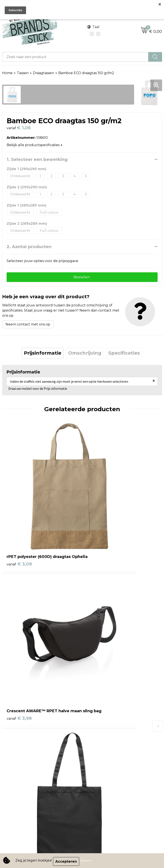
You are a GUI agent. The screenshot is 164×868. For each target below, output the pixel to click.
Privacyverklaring (17, 771)
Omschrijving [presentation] (85, 355)
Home (7, 73)
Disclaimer (11, 778)
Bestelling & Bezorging (104, 701)
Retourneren (96, 714)
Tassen (23, 73)
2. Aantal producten (29, 247)
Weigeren (88, 861)
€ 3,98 (99, 516)
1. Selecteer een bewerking (37, 159)
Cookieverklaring (17, 765)
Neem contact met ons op (28, 326)
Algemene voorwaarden (23, 758)
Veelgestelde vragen (102, 721)
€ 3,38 (99, 616)
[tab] (43, 355)
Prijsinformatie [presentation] (43, 355)
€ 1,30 (19, 622)
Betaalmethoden (99, 708)
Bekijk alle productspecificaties (34, 145)
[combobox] (75, 57)
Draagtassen (43, 73)
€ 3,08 (19, 516)
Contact (91, 695)
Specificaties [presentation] (124, 355)
